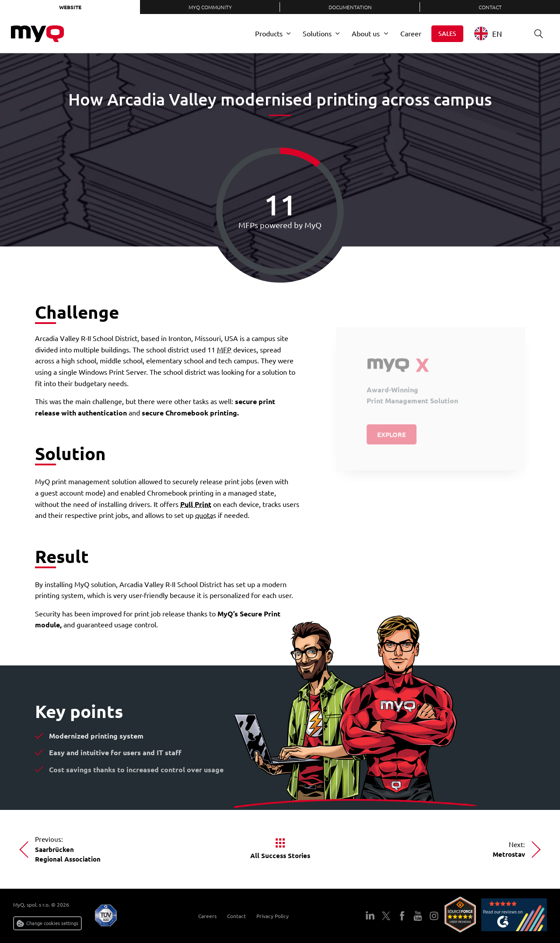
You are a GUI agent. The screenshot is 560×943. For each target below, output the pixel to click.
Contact (490, 7)
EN (488, 33)
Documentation (350, 7)
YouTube (418, 916)
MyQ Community (210, 7)
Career (411, 33)
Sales (447, 33)
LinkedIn (370, 916)
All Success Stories (280, 855)
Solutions (317, 33)
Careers (207, 916)
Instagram (434, 916)
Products (269, 33)
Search (535, 33)
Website (70, 7)
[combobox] (495, 33)
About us (366, 33)
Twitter (386, 916)
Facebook (402, 916)
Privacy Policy (273, 916)
